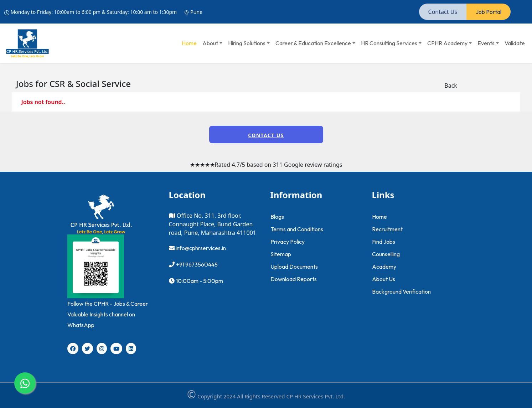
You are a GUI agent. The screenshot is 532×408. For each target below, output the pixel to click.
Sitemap (281, 254)
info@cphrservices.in (200, 248)
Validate (515, 43)
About (210, 43)
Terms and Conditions (297, 229)
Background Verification (401, 291)
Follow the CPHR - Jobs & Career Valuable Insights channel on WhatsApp (108, 314)
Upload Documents (294, 267)
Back (451, 86)
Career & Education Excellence (313, 43)
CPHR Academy (447, 43)
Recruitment (387, 229)
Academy (384, 267)
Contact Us (443, 12)
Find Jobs (384, 242)
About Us (384, 279)
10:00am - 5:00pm (200, 281)
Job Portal (489, 12)
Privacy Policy (288, 242)
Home (189, 43)
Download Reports (294, 279)
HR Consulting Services (389, 43)
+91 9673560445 (197, 264)
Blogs (277, 217)
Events (486, 43)
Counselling (386, 254)
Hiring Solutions (247, 43)
